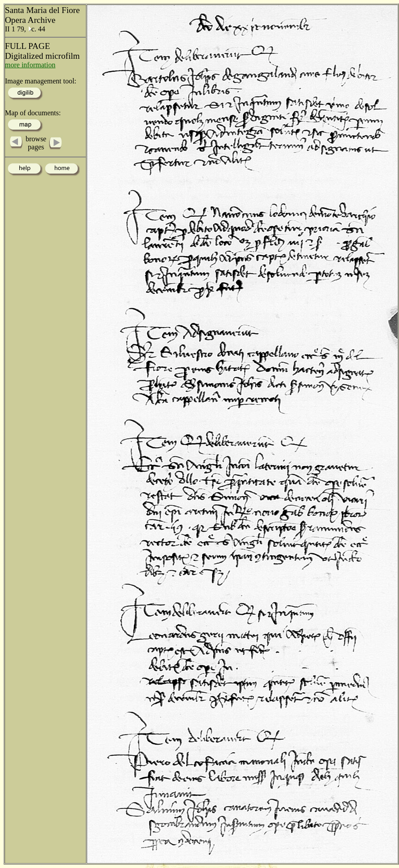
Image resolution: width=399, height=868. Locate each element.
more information (30, 65)
